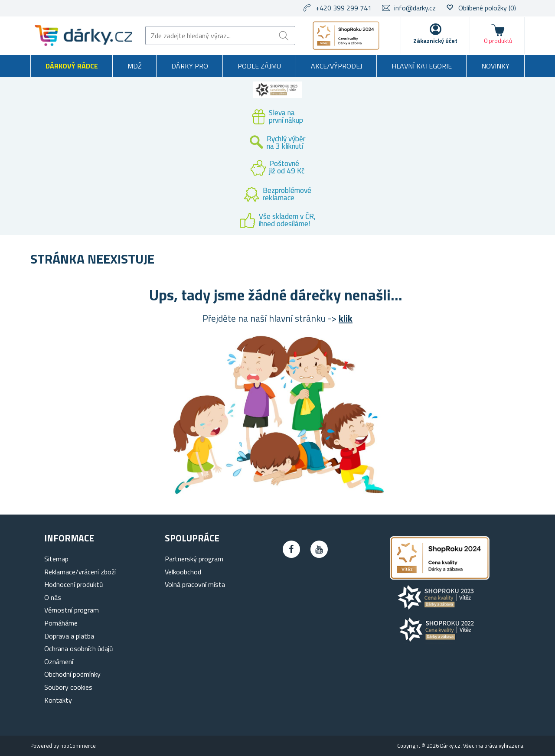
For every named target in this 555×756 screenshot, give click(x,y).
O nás (53, 597)
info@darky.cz (415, 8)
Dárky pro (190, 66)
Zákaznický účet (435, 41)
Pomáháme (61, 623)
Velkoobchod (183, 572)
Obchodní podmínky (72, 674)
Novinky (495, 66)
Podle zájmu (259, 66)
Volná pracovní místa (195, 584)
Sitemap (56, 559)
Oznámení (59, 661)
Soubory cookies (68, 687)
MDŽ (135, 66)
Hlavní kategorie (422, 66)
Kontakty (58, 700)
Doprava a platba (69, 636)
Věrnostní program (72, 610)
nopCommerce (78, 746)
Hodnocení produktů (74, 584)
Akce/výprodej (336, 66)
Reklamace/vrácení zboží (80, 572)
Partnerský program (194, 559)
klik (346, 318)
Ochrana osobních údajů (79, 648)
